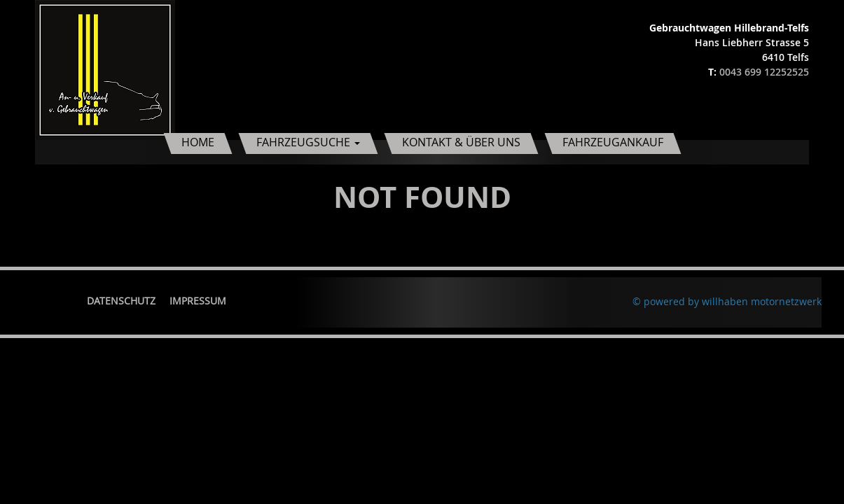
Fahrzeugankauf (613, 142)
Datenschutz (121, 301)
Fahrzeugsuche (308, 142)
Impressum (198, 301)
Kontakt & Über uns (461, 142)
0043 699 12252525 (764, 72)
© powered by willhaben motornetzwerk (727, 301)
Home (198, 142)
